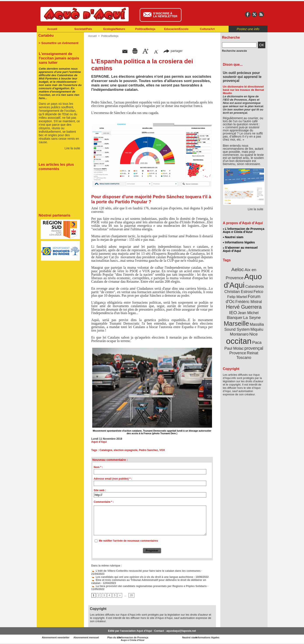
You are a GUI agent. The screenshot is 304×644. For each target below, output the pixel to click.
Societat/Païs (83, 29)
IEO (233, 312)
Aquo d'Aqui (243, 280)
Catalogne (106, 450)
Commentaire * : (104, 502)
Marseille (237, 323)
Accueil (52, 29)
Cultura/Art (207, 29)
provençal (254, 348)
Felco (258, 291)
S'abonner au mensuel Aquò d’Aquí (240, 249)
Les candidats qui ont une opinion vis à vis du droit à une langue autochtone (141, 577)
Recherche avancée (234, 51)
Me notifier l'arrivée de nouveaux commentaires (128, 541)
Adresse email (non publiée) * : (113, 479)
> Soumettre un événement (58, 43)
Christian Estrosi (239, 291)
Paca (257, 342)
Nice (253, 334)
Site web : (100, 490)
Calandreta (254, 286)
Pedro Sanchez (148, 450)
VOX (162, 450)
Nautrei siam (233, 237)
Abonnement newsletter (56, 637)
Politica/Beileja (145, 29)
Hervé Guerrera (244, 307)
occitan (239, 341)
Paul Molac (234, 348)
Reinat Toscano (247, 355)
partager (173, 51)
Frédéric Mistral (249, 301)
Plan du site (133, 637)
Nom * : (98, 467)
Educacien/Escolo (176, 29)
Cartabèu (46, 35)
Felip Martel (237, 296)
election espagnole (125, 450)
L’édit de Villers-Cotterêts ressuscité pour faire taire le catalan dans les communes (145, 571)
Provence (238, 353)
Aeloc (238, 269)
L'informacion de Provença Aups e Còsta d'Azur (244, 230)
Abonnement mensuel (94, 637)
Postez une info (248, 29)
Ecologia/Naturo (114, 29)
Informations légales (239, 242)
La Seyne (252, 317)
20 (131, 596)
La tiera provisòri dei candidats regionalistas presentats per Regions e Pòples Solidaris (148, 586)
